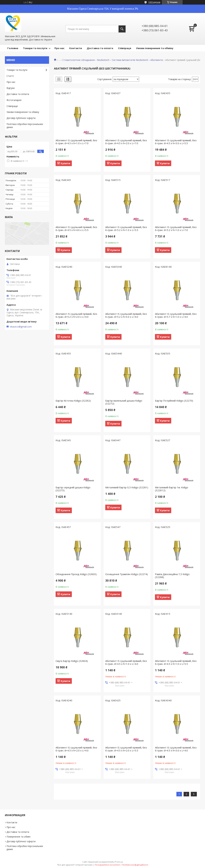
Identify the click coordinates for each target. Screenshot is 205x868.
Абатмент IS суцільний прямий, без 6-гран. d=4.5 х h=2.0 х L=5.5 (126, 749)
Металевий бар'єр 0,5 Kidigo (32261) (127, 487)
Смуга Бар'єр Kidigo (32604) (72, 661)
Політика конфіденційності (135, 865)
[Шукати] (122, 29)
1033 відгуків (154, 2)
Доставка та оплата (100, 48)
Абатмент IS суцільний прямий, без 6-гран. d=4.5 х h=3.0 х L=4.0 (176, 749)
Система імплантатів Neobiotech (130, 60)
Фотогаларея (14, 100)
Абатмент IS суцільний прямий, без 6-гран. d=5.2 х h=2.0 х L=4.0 (76, 315)
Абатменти (157, 60)
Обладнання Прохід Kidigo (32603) (76, 574)
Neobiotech (103, 60)
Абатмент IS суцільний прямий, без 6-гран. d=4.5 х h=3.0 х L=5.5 (176, 142)
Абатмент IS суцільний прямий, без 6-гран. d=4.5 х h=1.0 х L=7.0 (76, 142)
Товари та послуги (35, 48)
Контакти (76, 48)
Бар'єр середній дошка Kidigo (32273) (73, 489)
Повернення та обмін (18, 837)
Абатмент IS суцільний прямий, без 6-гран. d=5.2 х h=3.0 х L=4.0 (126, 315)
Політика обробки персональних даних (25, 126)
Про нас (59, 48)
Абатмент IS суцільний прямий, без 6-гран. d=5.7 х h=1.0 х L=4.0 (176, 315)
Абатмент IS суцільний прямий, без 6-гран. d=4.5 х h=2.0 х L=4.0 (76, 749)
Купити (65, 163)
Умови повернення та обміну (155, 48)
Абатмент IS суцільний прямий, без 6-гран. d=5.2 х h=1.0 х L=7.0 (176, 228)
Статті (10, 76)
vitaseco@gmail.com (21, 327)
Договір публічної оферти (21, 118)
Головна (13, 48)
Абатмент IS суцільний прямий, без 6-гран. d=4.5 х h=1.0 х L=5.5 (176, 662)
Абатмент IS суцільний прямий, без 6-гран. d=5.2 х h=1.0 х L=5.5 (126, 228)
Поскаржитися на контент (107, 865)
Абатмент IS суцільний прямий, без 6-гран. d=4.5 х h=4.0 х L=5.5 (76, 228)
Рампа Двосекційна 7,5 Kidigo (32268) (172, 576)
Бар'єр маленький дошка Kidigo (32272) (124, 402)
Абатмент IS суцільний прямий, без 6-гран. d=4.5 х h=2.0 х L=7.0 (126, 142)
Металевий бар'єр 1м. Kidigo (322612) (172, 489)
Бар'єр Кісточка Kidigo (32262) (73, 401)
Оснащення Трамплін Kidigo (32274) (127, 574)
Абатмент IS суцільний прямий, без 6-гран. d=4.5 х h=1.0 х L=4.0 (126, 662)
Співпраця (125, 48)
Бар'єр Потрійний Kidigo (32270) (174, 401)
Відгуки (11, 88)
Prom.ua (119, 862)
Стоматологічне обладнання (79, 60)
